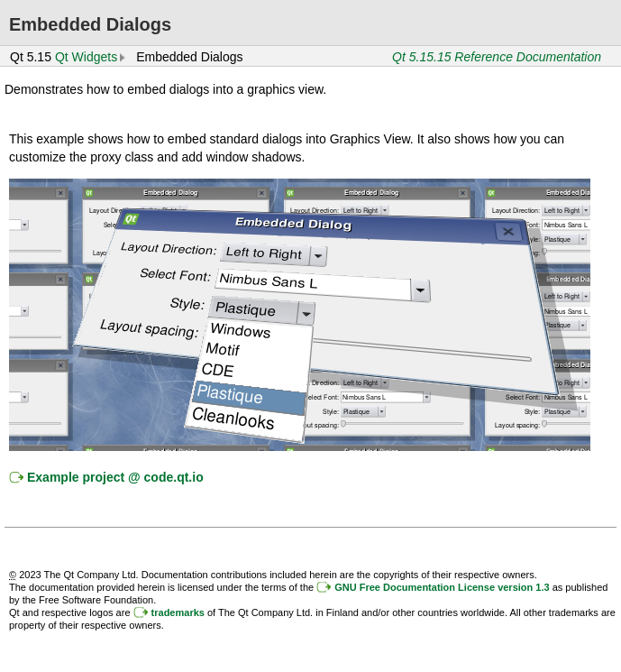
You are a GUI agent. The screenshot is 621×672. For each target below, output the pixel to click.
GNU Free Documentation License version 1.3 (442, 587)
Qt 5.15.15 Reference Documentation (497, 57)
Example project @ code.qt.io (115, 477)
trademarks (178, 612)
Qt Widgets (86, 57)
